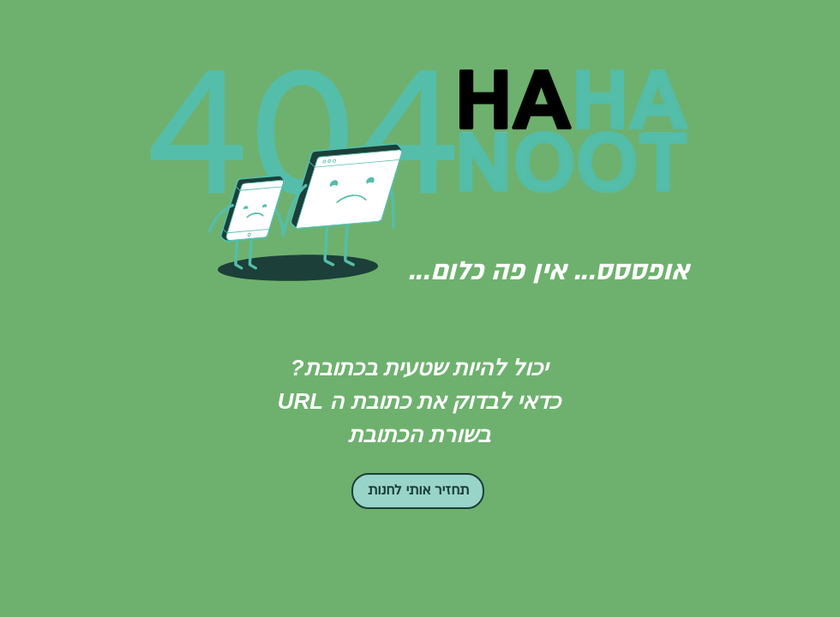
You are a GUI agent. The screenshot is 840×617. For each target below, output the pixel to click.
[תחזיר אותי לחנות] (418, 491)
